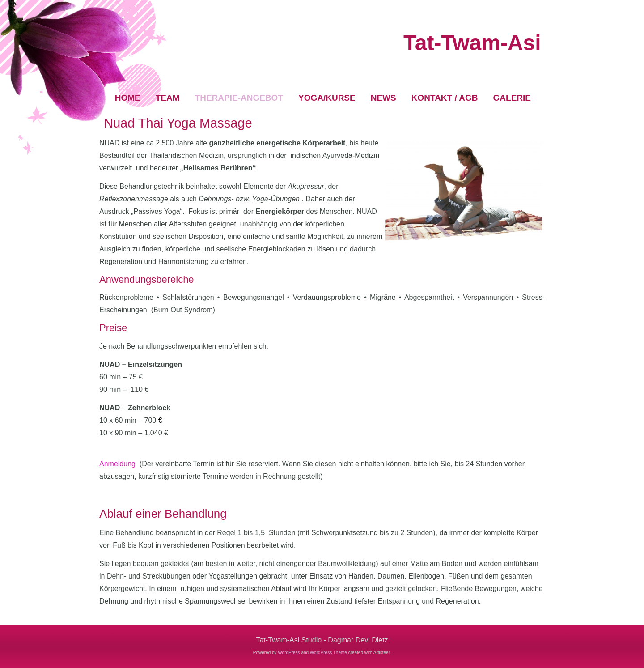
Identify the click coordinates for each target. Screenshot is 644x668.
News (383, 98)
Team (168, 98)
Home (128, 98)
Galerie (512, 98)
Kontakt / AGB (445, 98)
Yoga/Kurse (327, 98)
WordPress (289, 653)
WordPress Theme (328, 653)
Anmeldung (117, 464)
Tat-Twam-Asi (472, 43)
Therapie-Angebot (239, 98)
